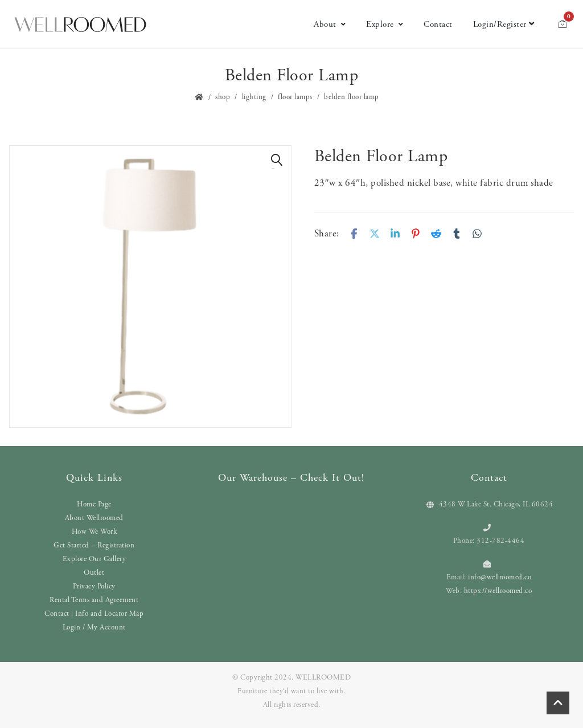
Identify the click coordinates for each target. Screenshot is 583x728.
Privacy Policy (94, 586)
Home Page (94, 504)
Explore (385, 24)
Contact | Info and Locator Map (94, 614)
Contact (438, 24)
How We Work (95, 532)
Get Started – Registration (94, 545)
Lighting (254, 97)
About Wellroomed (94, 518)
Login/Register (504, 24)
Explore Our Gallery (95, 559)
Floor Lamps (295, 97)
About (330, 24)
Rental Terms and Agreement (94, 600)
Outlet (94, 573)
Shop (223, 97)
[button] (277, 160)
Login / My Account (94, 627)
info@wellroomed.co (500, 577)
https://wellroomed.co (498, 591)
